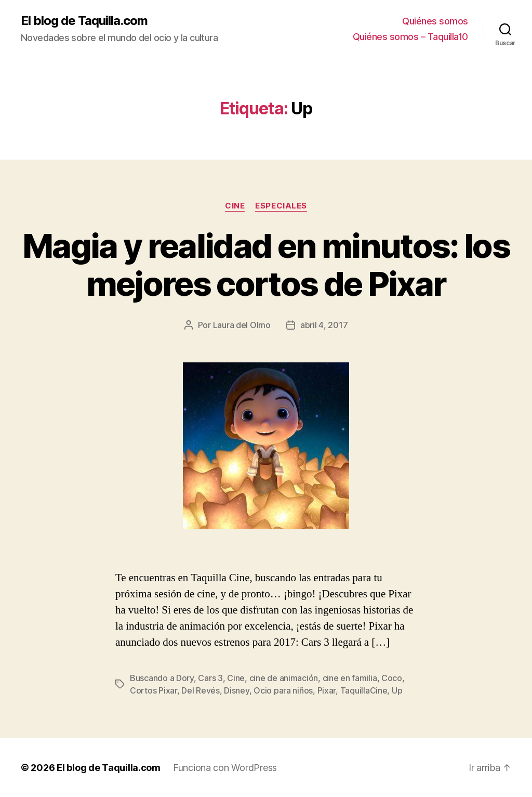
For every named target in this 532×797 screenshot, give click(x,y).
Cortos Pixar (154, 690)
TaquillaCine (364, 690)
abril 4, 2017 (324, 325)
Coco (392, 678)
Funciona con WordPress (225, 768)
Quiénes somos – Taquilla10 (410, 37)
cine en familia (350, 678)
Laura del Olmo (242, 325)
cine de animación (284, 678)
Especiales (281, 206)
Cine (235, 206)
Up (397, 690)
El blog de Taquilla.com (84, 21)
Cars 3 (210, 678)
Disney (236, 690)
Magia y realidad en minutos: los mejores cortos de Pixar (266, 265)
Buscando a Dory (162, 678)
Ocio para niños (283, 690)
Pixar (327, 690)
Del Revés (201, 690)
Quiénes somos (435, 21)
